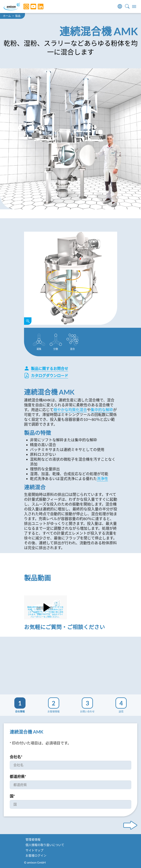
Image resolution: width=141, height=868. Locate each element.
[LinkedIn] (38, 7)
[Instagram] (23, 7)
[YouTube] (31, 7)
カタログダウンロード (46, 376)
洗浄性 (102, 479)
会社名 (16, 757)
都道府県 (18, 777)
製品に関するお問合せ (46, 369)
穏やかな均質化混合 (70, 410)
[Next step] (130, 825)
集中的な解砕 (102, 410)
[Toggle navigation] (134, 7)
